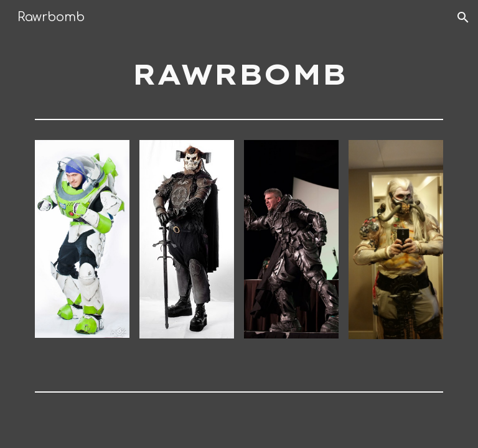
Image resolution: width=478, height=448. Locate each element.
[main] (239, 74)
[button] (463, 17)
